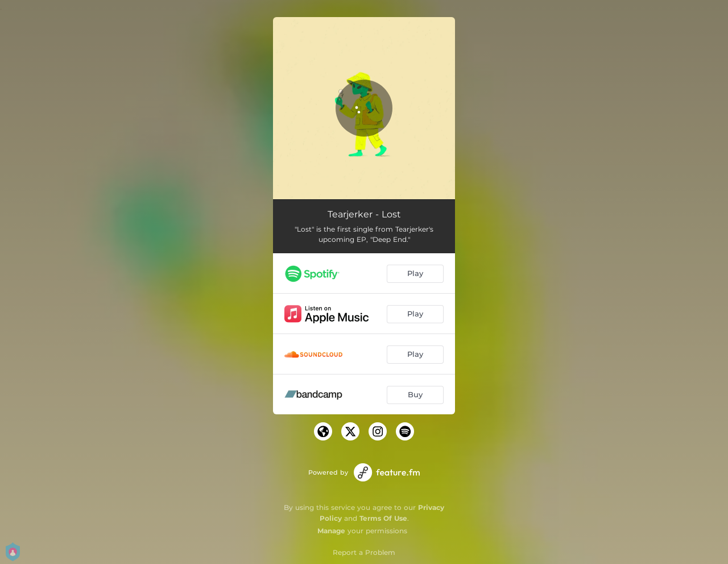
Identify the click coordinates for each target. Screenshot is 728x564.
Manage (331, 531)
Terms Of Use (383, 518)
